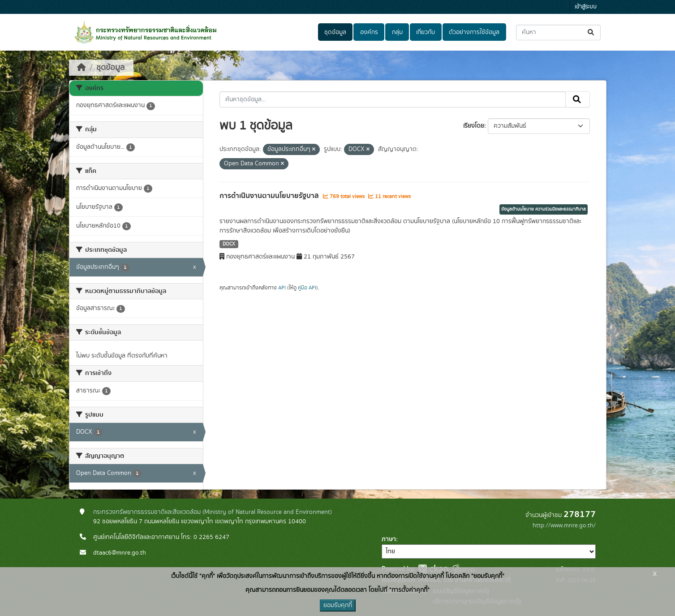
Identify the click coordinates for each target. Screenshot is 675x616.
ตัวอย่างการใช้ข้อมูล (474, 32)
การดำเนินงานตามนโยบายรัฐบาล (270, 196)
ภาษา (389, 539)
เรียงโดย (474, 126)
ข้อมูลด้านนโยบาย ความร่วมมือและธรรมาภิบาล (544, 209)
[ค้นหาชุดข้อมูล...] (558, 32)
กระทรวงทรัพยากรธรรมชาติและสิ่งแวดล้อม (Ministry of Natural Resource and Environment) (213, 512)
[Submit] (591, 32)
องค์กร (369, 32)
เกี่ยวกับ (426, 32)
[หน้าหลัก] (82, 68)
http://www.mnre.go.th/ (564, 526)
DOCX (229, 244)
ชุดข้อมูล (335, 32)
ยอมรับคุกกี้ (338, 605)
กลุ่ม (397, 32)
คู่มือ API (307, 288)
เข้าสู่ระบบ (586, 7)
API (282, 288)
